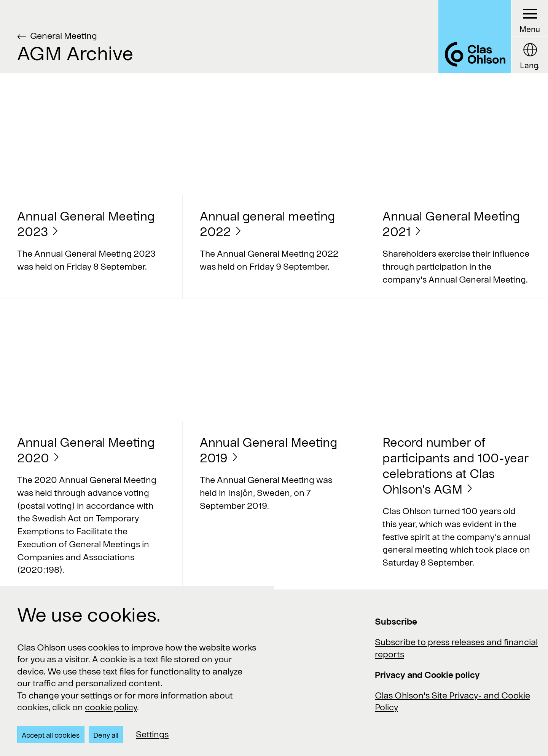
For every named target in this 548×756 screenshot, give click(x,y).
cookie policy (111, 707)
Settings (152, 734)
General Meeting (64, 35)
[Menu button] (530, 18)
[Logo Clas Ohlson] (475, 36)
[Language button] (530, 55)
